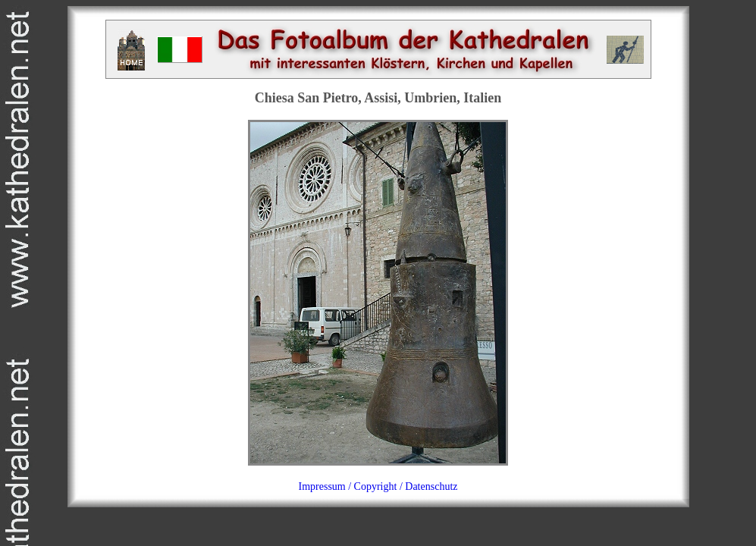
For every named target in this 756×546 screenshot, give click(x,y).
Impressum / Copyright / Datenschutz (378, 486)
